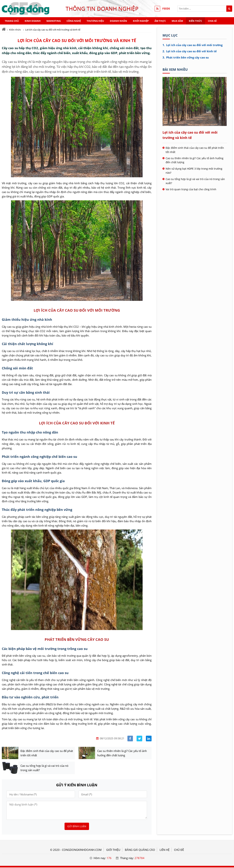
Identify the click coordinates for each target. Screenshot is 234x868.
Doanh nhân (118, 21)
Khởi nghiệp (141, 21)
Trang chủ (12, 21)
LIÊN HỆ (165, 850)
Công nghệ (74, 21)
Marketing (54, 21)
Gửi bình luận (77, 827)
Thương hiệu (95, 21)
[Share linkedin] (149, 739)
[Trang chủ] (4, 29)
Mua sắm (177, 21)
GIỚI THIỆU (113, 850)
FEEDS (166, 9)
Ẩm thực (160, 21)
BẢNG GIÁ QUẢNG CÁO (140, 850)
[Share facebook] (130, 739)
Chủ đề (179, 850)
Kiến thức (195, 21)
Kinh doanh (33, 21)
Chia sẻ (212, 21)
